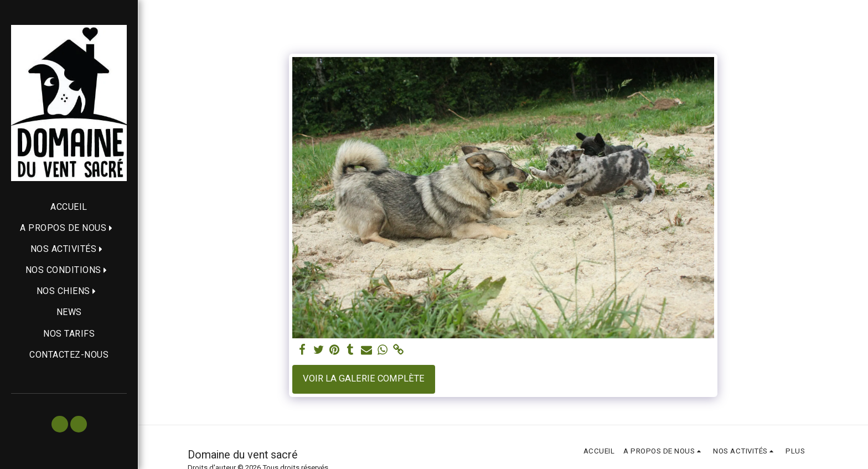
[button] (69, 228)
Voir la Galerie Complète (364, 378)
